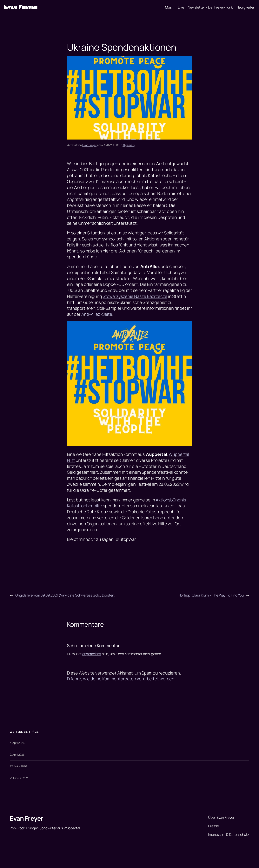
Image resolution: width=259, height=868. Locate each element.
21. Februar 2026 (20, 778)
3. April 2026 (17, 743)
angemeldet (92, 654)
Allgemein (128, 145)
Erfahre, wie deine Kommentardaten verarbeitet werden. (121, 679)
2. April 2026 (17, 755)
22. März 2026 (18, 766)
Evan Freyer (21, 7)
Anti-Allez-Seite (97, 314)
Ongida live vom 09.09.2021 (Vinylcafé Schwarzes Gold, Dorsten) (66, 595)
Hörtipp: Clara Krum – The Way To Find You (211, 595)
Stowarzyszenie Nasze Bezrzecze (135, 296)
